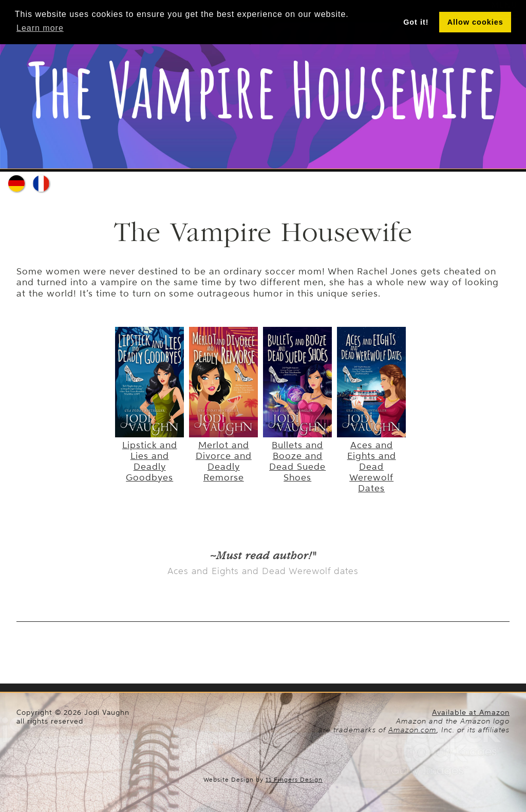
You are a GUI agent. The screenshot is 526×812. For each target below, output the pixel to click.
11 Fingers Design (294, 780)
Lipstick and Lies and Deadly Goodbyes (149, 456)
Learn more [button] (40, 28)
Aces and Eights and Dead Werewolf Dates (371, 461)
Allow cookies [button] (475, 22)
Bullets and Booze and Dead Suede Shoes (297, 456)
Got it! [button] (416, 22)
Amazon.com (412, 730)
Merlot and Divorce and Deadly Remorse (223, 456)
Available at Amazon (471, 713)
